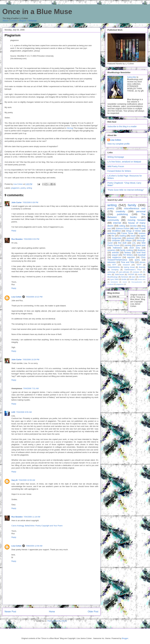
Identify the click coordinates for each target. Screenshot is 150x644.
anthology (111, 272)
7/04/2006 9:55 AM (24, 412)
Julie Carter (17, 202)
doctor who (141, 279)
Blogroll (23, 21)
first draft (122, 243)
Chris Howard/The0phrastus (126, 259)
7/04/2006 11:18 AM (32, 517)
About (5, 21)
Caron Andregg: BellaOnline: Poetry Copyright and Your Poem (37, 526)
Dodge (142, 238)
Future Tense (127, 233)
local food (141, 252)
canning (128, 245)
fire (113, 236)
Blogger (125, 638)
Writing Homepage (116, 157)
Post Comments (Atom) (57, 621)
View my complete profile (118, 144)
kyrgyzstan (117, 238)
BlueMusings (113, 277)
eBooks (142, 262)
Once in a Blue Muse (37, 12)
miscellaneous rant (135, 208)
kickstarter (114, 282)
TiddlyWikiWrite (114, 267)
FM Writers (128, 255)
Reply (14, 231)
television (112, 262)
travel (133, 236)
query (137, 260)
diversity (142, 267)
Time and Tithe (128, 262)
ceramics (111, 250)
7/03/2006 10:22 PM (34, 297)
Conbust (110, 284)
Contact (14, 21)
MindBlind (116, 231)
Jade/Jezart (119, 275)
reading (123, 236)
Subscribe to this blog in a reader (122, 126)
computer (116, 240)
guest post (141, 245)
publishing (122, 214)
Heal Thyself (140, 228)
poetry (23, 188)
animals (115, 252)
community (113, 220)
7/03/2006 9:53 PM (31, 239)
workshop (112, 233)
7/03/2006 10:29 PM (31, 360)
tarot (134, 277)
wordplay (115, 270)
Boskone (142, 250)
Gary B (14, 480)
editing (122, 226)
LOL (134, 243)
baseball (142, 255)
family (132, 205)
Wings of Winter (134, 231)
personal (141, 211)
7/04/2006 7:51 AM (31, 388)
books (133, 217)
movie (125, 282)
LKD (13, 412)
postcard (130, 238)
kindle (124, 279)
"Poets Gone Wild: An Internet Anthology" (126, 190)
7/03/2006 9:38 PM (30, 202)
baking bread (129, 267)
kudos (132, 279)
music (140, 275)
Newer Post (10, 612)
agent (143, 236)
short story (135, 248)
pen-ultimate (124, 272)
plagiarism (15, 188)
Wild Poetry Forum (116, 166)
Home (52, 612)
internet (117, 223)
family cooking (126, 250)
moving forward (136, 220)
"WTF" (139, 265)
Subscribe (132, 77)
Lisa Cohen (16, 297)
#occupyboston (137, 282)
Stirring (70, 128)
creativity (120, 211)
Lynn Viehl (114, 279)
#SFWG (142, 277)
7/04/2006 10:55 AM (27, 480)
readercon (117, 257)
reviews (142, 233)
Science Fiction (123, 228)
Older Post (93, 612)
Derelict (133, 226)
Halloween (117, 248)
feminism (125, 277)
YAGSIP (131, 275)
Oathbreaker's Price (133, 270)
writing (29, 188)
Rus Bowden (17, 239)
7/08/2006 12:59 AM (34, 546)
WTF (114, 265)
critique (128, 240)
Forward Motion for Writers (119, 171)
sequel (115, 255)
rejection (131, 257)
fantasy (128, 252)
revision (136, 272)
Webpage (32, 21)
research (126, 265)
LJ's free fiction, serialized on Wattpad (124, 162)
